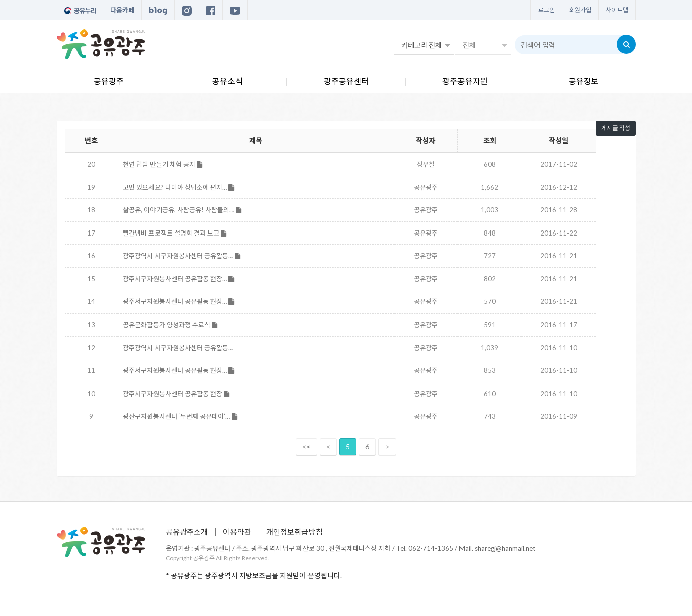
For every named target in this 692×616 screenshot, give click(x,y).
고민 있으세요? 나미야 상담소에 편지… (178, 187)
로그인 (546, 10)
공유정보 (584, 81)
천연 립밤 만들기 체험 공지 (163, 164)
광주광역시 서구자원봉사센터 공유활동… (181, 256)
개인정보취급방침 (294, 532)
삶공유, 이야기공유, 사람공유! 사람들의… (182, 210)
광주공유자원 (465, 81)
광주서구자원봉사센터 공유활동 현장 (176, 394)
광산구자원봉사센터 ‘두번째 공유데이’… (180, 416)
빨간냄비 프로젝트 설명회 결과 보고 (175, 233)
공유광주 (109, 81)
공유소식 (227, 81)
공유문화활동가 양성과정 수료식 (170, 325)
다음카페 (122, 10)
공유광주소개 (187, 532)
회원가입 (580, 10)
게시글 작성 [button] (616, 128)
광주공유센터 (346, 81)
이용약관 (237, 532)
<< (306, 447)
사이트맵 (617, 10)
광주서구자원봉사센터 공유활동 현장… (178, 279)
